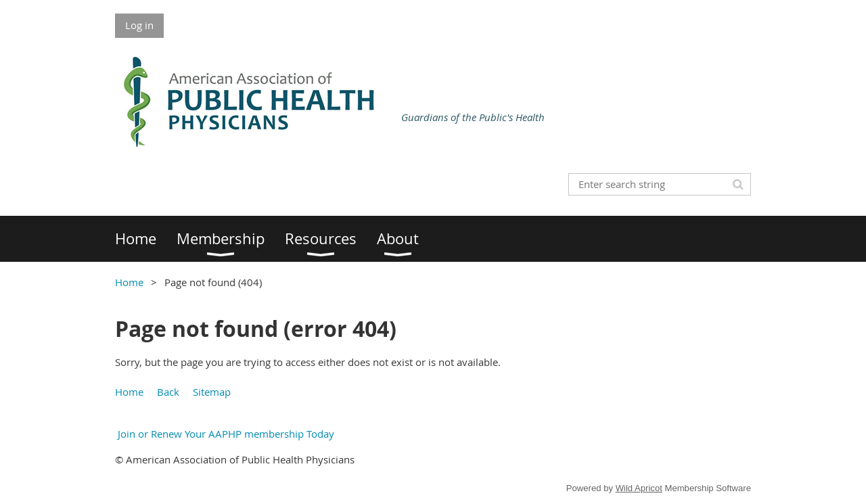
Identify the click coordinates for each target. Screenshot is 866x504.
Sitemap (212, 392)
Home (129, 282)
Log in (139, 25)
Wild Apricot (639, 488)
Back (168, 392)
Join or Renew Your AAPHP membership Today (225, 434)
